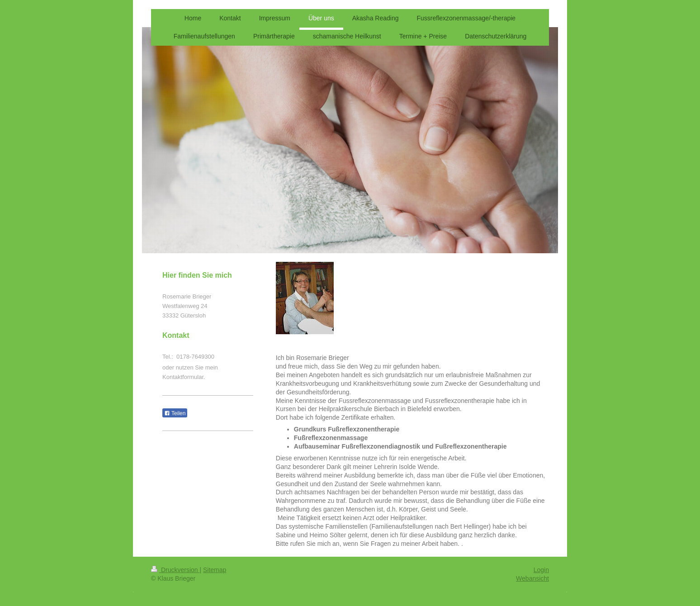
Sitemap (215, 570)
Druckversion (175, 570)
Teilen (175, 413)
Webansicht (532, 578)
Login (541, 570)
